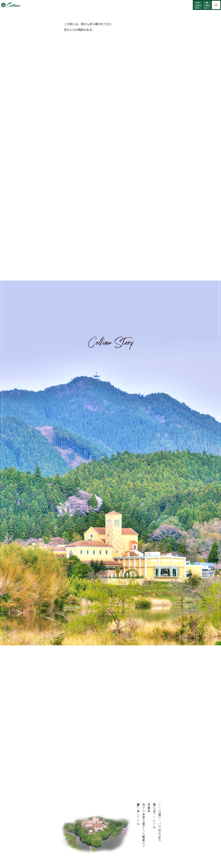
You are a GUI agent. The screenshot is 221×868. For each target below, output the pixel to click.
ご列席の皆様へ (198, 7)
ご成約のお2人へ (207, 7)
